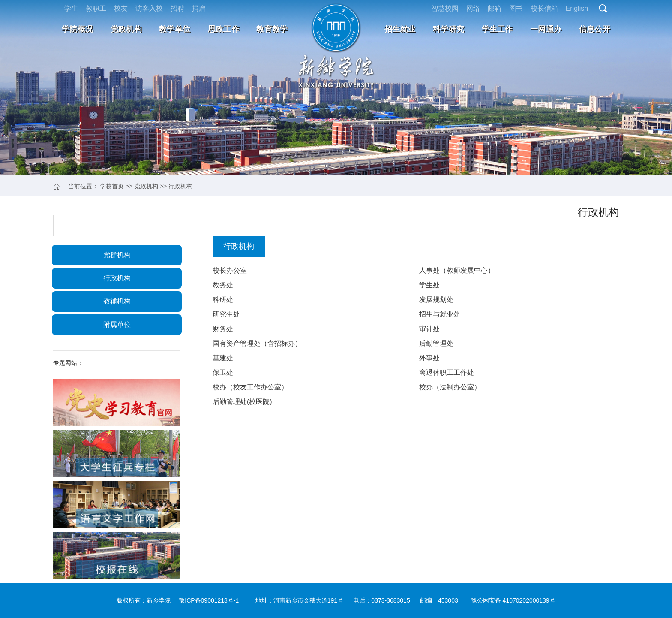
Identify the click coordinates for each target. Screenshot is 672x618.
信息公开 (595, 29)
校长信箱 (544, 8)
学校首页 (112, 186)
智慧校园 (445, 8)
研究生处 (226, 314)
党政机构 (126, 29)
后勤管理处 (436, 343)
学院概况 (77, 29)
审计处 (429, 329)
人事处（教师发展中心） (457, 270)
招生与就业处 (440, 314)
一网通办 (546, 29)
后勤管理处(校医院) (242, 402)
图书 (516, 8)
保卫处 (223, 372)
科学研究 (448, 29)
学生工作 (497, 29)
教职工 (96, 8)
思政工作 (223, 29)
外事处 (429, 358)
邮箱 (495, 8)
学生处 (429, 285)
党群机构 (117, 255)
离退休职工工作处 (447, 372)
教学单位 (175, 29)
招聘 (177, 8)
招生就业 (400, 29)
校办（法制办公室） (450, 387)
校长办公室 (230, 270)
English (577, 8)
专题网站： (68, 363)
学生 (71, 8)
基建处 (223, 358)
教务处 (223, 285)
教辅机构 (117, 301)
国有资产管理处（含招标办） (257, 343)
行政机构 (180, 186)
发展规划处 (436, 300)
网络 (473, 8)
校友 (121, 8)
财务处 (223, 329)
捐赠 (198, 8)
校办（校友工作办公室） (250, 387)
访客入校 (149, 8)
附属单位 (117, 324)
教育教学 (272, 29)
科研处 (223, 300)
